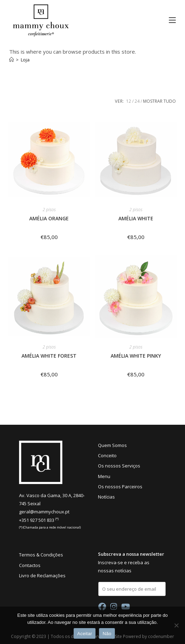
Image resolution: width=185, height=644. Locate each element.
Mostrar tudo (159, 101)
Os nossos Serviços (119, 466)
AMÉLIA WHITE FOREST (49, 356)
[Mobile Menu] (170, 20)
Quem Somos (112, 445)
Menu (104, 476)
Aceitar (85, 634)
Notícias (106, 497)
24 (137, 101)
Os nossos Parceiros (120, 487)
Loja (25, 60)
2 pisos (49, 210)
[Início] (11, 60)
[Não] (176, 625)
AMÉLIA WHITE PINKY (136, 356)
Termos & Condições (41, 555)
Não (107, 634)
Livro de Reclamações (42, 576)
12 (129, 101)
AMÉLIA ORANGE (49, 218)
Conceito (107, 455)
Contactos (30, 565)
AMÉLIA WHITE (136, 218)
